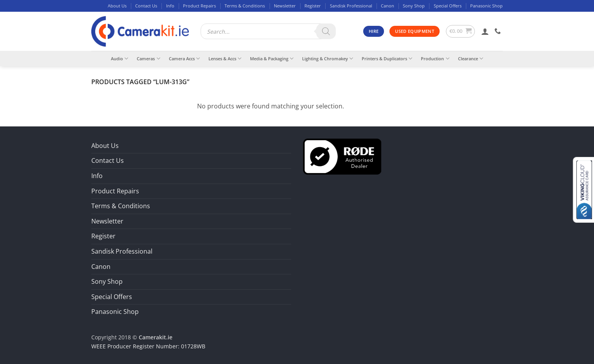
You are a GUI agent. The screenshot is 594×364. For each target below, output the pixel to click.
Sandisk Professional (351, 6)
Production (435, 59)
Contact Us (146, 6)
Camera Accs (184, 59)
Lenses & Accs (225, 59)
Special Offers (448, 6)
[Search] (326, 31)
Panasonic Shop (486, 6)
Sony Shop (414, 6)
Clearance (471, 59)
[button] (461, 31)
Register (313, 6)
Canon (388, 6)
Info (170, 6)
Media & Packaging (272, 59)
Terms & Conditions (245, 6)
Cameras (148, 59)
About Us (117, 6)
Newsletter (285, 6)
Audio (120, 59)
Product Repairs (199, 6)
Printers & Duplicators (387, 59)
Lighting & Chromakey (328, 59)
